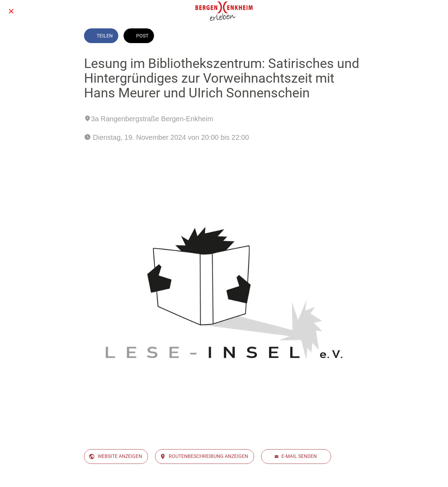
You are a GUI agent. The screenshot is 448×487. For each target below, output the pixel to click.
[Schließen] (11, 11)
